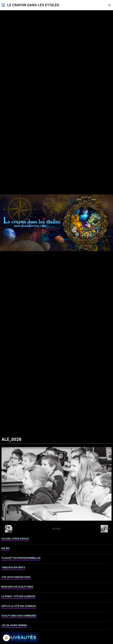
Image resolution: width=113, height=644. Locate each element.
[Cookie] (6, 638)
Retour (56, 529)
